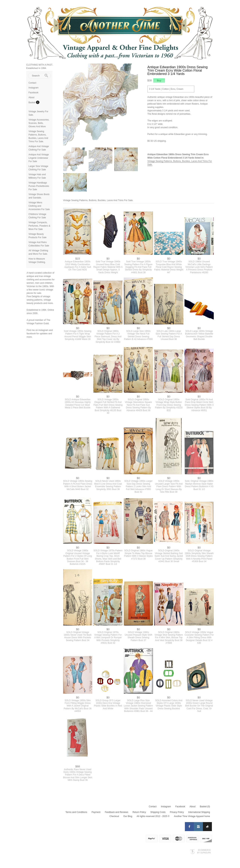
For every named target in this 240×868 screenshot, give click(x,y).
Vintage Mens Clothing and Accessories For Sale (39, 206)
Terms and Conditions (76, 812)
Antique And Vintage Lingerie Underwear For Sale (39, 158)
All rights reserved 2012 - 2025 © (153, 816)
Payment (96, 812)
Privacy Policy (177, 812)
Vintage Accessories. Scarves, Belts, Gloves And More (39, 123)
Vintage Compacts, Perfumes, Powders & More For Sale (39, 226)
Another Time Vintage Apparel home (192, 816)
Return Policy (139, 812)
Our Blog (128, 816)
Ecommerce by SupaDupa (204, 851)
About (31, 97)
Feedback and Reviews (117, 812)
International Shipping (199, 812)
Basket (32, 103)
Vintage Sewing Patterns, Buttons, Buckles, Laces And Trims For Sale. (98, 200)
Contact (32, 83)
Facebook (33, 93)
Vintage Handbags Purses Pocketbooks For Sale (39, 186)
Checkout (114, 816)
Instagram (33, 88)
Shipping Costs (158, 812)
